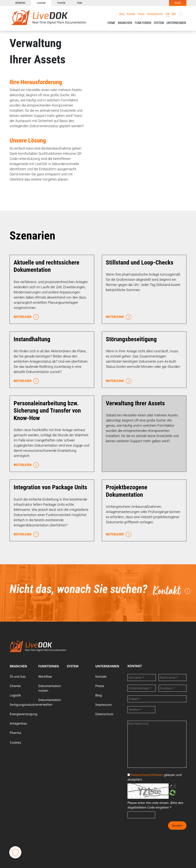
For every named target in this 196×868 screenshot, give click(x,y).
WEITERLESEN (25, 317)
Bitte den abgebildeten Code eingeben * (155, 805)
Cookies (15, 743)
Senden (177, 826)
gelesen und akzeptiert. (155, 777)
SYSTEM (73, 666)
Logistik (15, 695)
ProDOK (61, 3)
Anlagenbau (18, 723)
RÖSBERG (20, 3)
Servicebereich (155, 14)
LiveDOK (41, 3)
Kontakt (131, 14)
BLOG (178, 3)
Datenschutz (104, 714)
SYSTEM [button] (159, 23)
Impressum (104, 705)
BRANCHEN (125, 23)
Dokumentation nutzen (50, 688)
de (168, 14)
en (174, 14)
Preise (141, 14)
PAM (79, 3)
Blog (122, 14)
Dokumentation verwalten (50, 702)
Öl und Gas (18, 677)
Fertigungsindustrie (24, 705)
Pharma (15, 733)
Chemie (15, 686)
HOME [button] (111, 23)
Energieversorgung (24, 714)
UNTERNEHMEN (107, 666)
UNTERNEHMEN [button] (176, 23)
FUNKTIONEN (143, 23)
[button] (125, 23)
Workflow (45, 677)
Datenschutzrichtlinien (147, 775)
